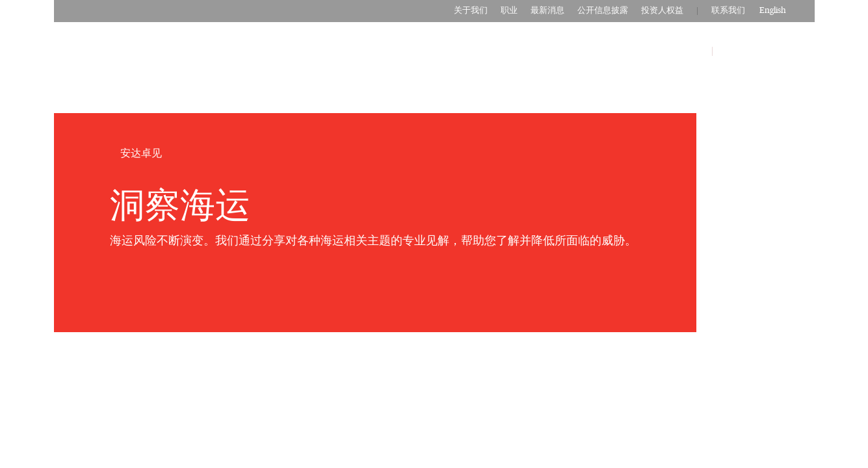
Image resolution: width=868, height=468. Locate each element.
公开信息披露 (603, 11)
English (773, 11)
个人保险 (519, 51)
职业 (509, 11)
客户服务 (741, 51)
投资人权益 (662, 11)
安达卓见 (683, 51)
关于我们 (471, 11)
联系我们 (728, 11)
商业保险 (574, 51)
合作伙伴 (629, 51)
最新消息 (547, 11)
